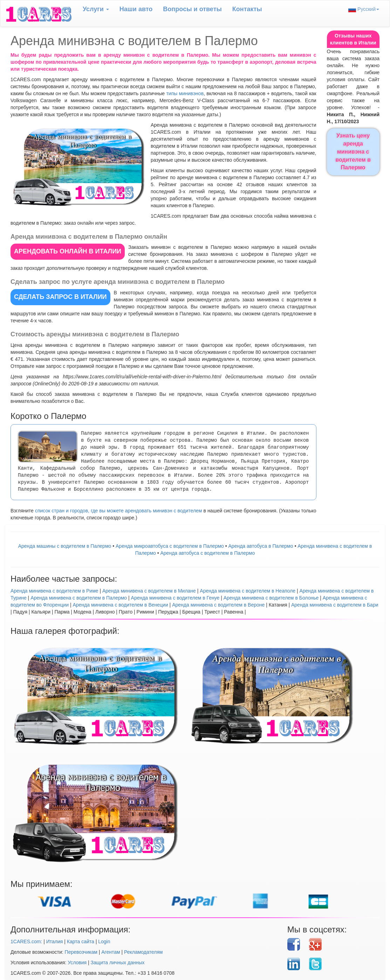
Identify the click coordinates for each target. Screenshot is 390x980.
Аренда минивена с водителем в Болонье (271, 598)
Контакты (247, 9)
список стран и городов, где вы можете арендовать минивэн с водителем (119, 511)
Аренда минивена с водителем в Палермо (79, 598)
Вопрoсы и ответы (192, 9)
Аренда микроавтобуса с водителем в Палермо (170, 546)
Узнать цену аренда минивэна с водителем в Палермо (353, 152)
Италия (55, 941)
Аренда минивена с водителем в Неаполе (248, 591)
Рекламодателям (143, 952)
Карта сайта (81, 941)
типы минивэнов (185, 93)
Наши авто (136, 9)
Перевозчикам (81, 952)
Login (104, 941)
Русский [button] (364, 9)
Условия (77, 962)
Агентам (111, 952)
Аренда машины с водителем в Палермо (65, 546)
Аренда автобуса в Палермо (261, 546)
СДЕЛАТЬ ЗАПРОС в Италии (60, 297)
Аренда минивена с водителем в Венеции (120, 605)
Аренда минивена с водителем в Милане (149, 591)
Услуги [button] (96, 9)
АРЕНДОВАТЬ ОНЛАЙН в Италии (68, 251)
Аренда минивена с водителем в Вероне (218, 605)
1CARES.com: (26, 941)
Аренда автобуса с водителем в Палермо (208, 553)
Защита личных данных (118, 962)
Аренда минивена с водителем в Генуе (175, 598)
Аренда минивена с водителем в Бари (335, 605)
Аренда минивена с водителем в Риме (54, 591)
